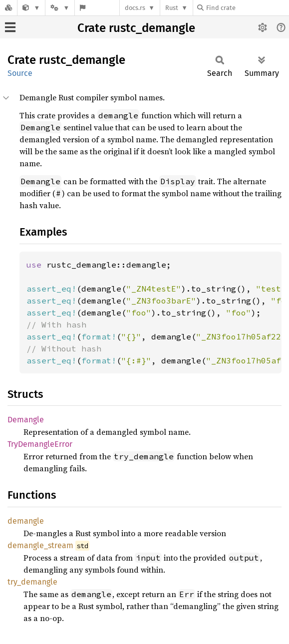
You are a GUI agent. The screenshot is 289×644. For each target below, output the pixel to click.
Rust (172, 8)
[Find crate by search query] (247, 8)
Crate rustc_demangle (136, 28)
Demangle (26, 420)
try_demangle (32, 582)
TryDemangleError (40, 444)
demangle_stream (40, 545)
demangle (26, 521)
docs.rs (135, 8)
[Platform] (60, 8)
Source (20, 73)
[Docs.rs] (8, 8)
